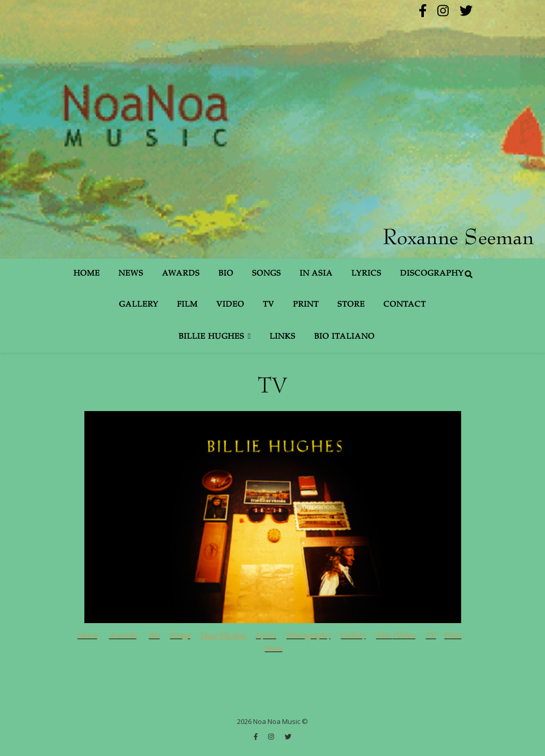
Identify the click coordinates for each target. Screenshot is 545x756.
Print (306, 305)
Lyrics (366, 274)
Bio (226, 274)
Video (230, 305)
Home (87, 274)
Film (187, 305)
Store (351, 305)
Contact (405, 305)
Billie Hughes (211, 337)
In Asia (316, 274)
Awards (181, 274)
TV (269, 305)
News (131, 274)
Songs (267, 274)
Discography (432, 274)
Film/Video (396, 636)
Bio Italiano (344, 337)
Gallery (139, 305)
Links (283, 337)
